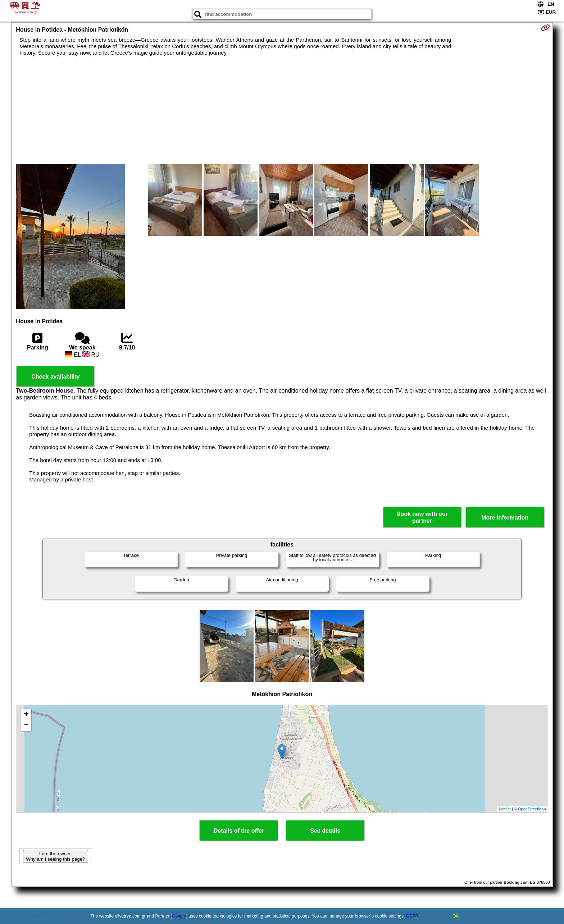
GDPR (412, 916)
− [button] (26, 726)
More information (505, 518)
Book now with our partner (422, 517)
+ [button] (26, 715)
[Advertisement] (282, 110)
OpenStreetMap (532, 809)
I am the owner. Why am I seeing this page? (55, 856)
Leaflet (505, 809)
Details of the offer (239, 831)
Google (179, 916)
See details (325, 831)
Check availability (55, 377)
